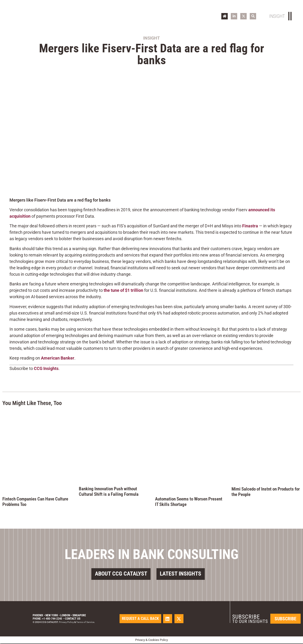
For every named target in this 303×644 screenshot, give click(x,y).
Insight (151, 38)
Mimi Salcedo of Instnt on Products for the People (266, 492)
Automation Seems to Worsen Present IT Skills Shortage (189, 502)
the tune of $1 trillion (123, 290)
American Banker (58, 358)
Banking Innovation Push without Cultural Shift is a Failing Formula (109, 491)
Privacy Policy (66, 623)
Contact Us (73, 619)
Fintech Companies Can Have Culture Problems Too (35, 502)
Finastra (250, 226)
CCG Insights (46, 368)
